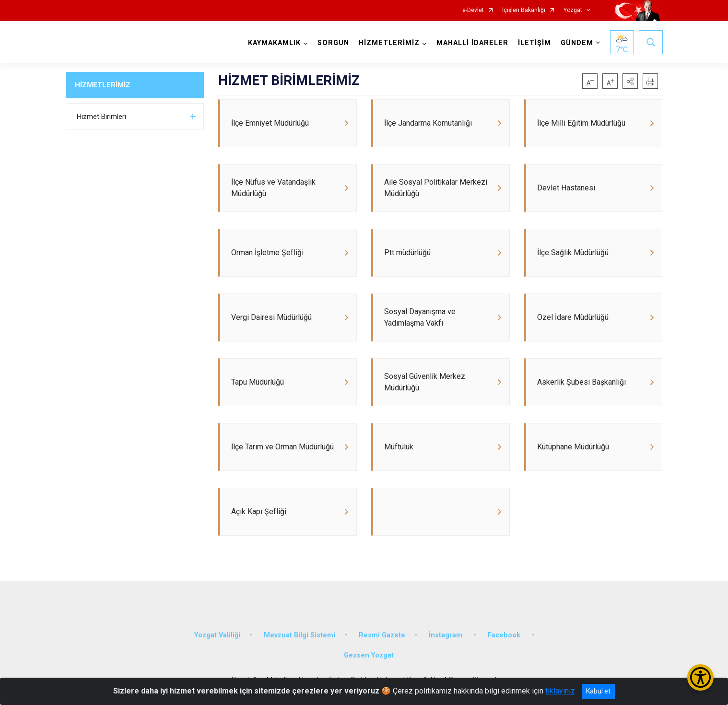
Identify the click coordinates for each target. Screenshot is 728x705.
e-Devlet (473, 10)
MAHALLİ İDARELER (472, 43)
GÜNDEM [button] (577, 43)
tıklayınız (560, 691)
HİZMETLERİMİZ (103, 85)
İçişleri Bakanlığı (524, 10)
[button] (630, 81)
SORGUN (333, 43)
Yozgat (573, 10)
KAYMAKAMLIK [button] (274, 43)
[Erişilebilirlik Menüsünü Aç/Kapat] (700, 677)
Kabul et (598, 691)
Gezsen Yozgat (369, 655)
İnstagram (446, 635)
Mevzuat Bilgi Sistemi (299, 635)
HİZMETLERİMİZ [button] (389, 43)
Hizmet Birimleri (101, 117)
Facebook (505, 635)
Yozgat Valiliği (217, 635)
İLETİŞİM (534, 43)
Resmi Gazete (382, 635)
